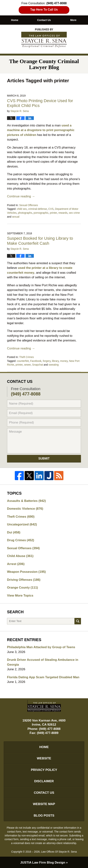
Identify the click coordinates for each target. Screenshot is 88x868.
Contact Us (44, 20)
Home (15, 20)
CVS (51, 209)
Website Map (44, 804)
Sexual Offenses (29, 205)
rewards (63, 213)
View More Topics (20, 596)
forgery (47, 361)
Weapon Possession (26, 572)
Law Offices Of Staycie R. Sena (59, 852)
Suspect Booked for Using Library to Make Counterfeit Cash (40, 241)
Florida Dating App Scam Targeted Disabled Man (43, 677)
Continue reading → (21, 196)
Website (44, 758)
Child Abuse (20, 556)
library (55, 361)
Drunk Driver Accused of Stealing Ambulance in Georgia (43, 662)
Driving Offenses (24, 580)
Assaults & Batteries (26, 501)
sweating (54, 365)
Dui (14, 532)
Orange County (22, 588)
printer (53, 213)
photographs (25, 213)
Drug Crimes (21, 540)
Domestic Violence (25, 509)
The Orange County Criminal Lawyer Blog (44, 38)
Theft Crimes (27, 357)
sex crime (74, 213)
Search (78, 621)
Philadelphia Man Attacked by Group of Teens (41, 647)
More (73, 20)
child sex (22, 209)
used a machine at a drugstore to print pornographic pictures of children (41, 130)
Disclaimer (44, 781)
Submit (44, 459)
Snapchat (38, 365)
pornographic (41, 213)
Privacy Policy (44, 770)
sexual (16, 217)
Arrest (16, 564)
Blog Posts (44, 816)
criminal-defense (37, 209)
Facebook (36, 361)
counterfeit (23, 361)
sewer (27, 365)
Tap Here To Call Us (44, 10)
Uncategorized (22, 524)
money (64, 361)
